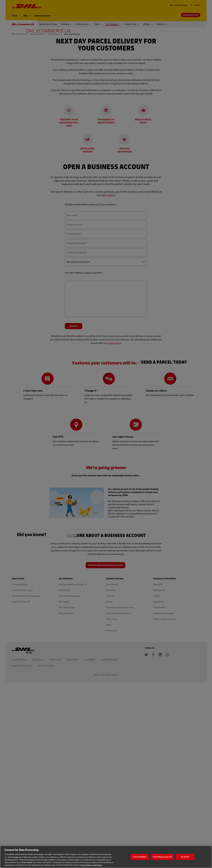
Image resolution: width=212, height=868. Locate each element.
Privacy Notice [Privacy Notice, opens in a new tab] (86, 865)
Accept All (185, 857)
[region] (106, 857)
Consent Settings (140, 857)
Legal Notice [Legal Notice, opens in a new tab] (97, 865)
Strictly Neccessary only (162, 857)
